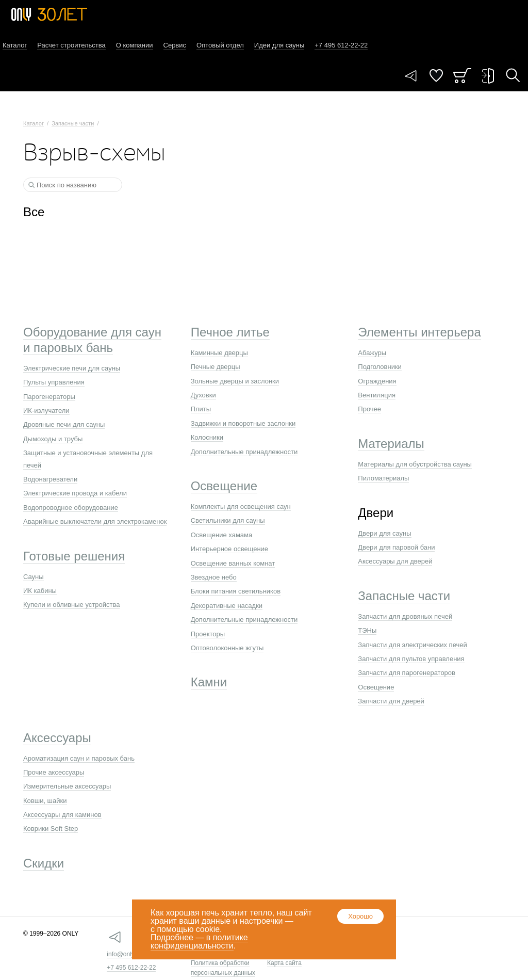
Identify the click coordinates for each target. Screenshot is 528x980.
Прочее (369, 409)
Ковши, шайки (45, 801)
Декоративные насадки (227, 606)
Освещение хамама (222, 535)
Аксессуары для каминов (62, 815)
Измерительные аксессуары (67, 786)
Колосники (207, 437)
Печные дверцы (216, 367)
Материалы (391, 444)
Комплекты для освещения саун (241, 507)
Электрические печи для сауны (72, 368)
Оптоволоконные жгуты (227, 648)
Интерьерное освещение (229, 549)
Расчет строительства (71, 45)
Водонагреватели (50, 479)
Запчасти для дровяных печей (405, 616)
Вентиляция (377, 395)
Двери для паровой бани (396, 547)
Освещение (224, 486)
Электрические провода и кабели (75, 493)
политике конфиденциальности (199, 942)
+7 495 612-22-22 (131, 968)
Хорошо (360, 916)
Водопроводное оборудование (71, 508)
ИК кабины (40, 591)
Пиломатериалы (383, 478)
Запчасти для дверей (391, 701)
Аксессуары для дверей (395, 561)
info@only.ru (124, 954)
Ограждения (377, 381)
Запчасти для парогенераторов (407, 673)
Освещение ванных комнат (233, 563)
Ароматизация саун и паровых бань (79, 758)
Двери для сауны (384, 533)
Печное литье (230, 332)
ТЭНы (367, 630)
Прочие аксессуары (54, 772)
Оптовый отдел (220, 45)
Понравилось (436, 76)
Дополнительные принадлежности (244, 452)
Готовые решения (74, 556)
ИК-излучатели (46, 411)
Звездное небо (214, 577)
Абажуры (372, 353)
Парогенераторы (49, 397)
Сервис (175, 45)
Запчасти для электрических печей (412, 645)
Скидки (44, 863)
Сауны (34, 577)
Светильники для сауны (228, 520)
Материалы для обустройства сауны (415, 464)
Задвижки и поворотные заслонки (243, 423)
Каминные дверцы (219, 353)
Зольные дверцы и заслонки (235, 381)
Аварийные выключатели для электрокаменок (95, 521)
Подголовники (380, 367)
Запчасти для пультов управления (411, 659)
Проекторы (208, 634)
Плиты (201, 409)
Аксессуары (57, 738)
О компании (135, 45)
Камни (209, 682)
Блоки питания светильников (236, 591)
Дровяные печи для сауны (64, 424)
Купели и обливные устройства (71, 605)
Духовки (203, 395)
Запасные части (73, 123)
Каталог (15, 45)
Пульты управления (54, 382)
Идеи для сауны (279, 45)
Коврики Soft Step (51, 829)
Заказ (462, 76)
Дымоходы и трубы (53, 439)
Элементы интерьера (419, 332)
